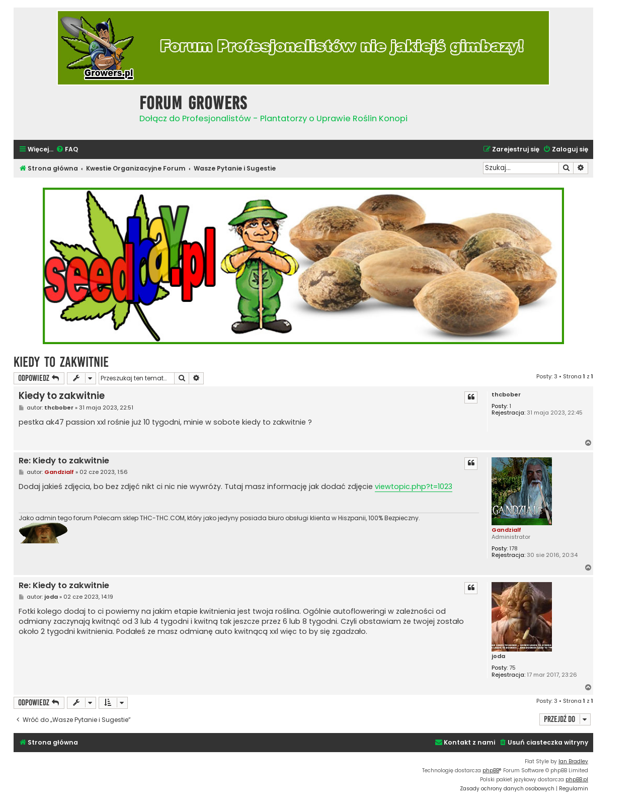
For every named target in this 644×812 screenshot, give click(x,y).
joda (498, 656)
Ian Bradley (573, 761)
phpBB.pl (577, 780)
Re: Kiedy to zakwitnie (64, 461)
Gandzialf (506, 530)
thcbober (506, 395)
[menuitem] (67, 150)
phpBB (491, 770)
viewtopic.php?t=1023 (414, 486)
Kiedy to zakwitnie (61, 362)
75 (512, 668)
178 (513, 549)
